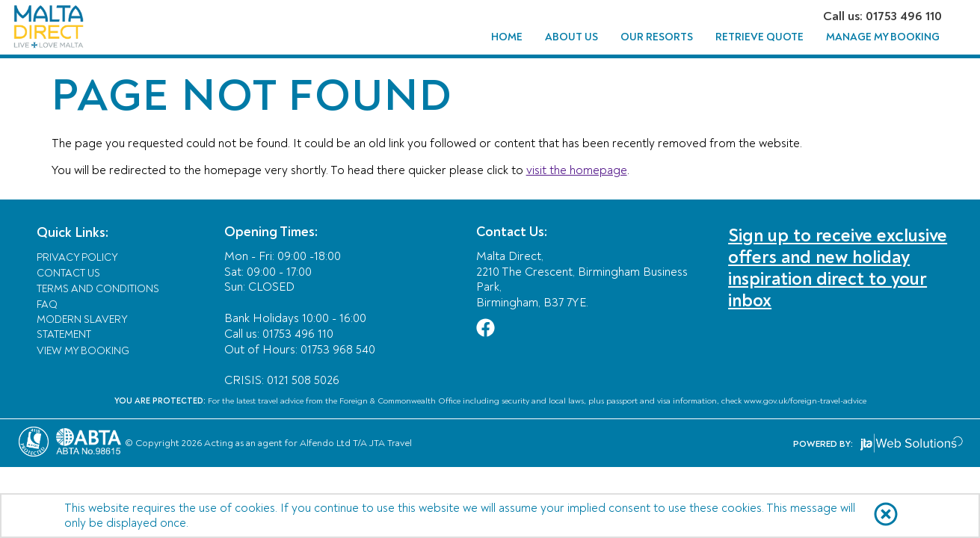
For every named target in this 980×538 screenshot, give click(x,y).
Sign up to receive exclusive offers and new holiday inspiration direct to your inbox (838, 268)
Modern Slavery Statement (82, 327)
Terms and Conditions (98, 289)
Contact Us (68, 273)
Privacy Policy (77, 257)
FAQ (47, 304)
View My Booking (83, 351)
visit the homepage (577, 170)
